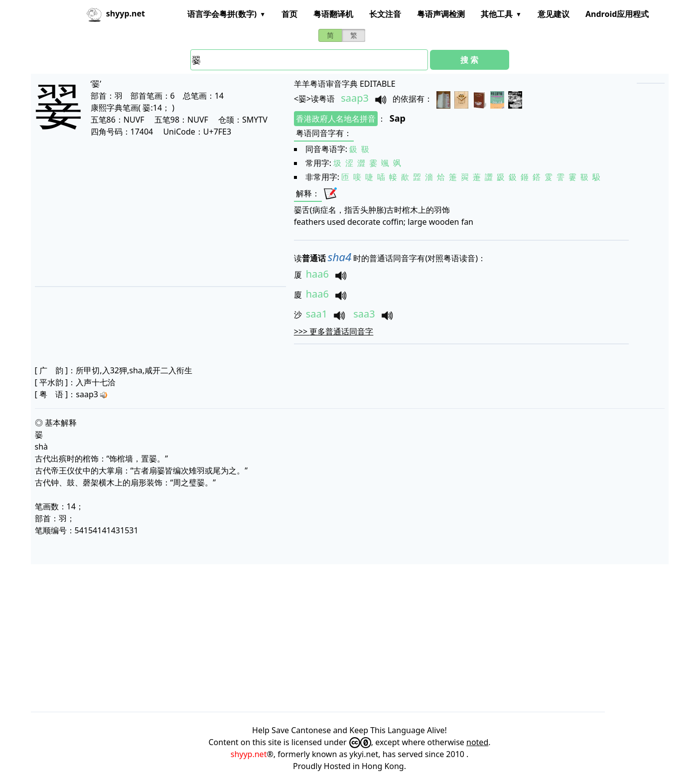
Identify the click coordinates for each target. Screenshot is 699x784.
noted (477, 742)
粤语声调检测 (441, 14)
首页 (289, 14)
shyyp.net (249, 754)
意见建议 (554, 14)
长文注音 (385, 14)
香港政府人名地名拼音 (336, 119)
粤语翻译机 (333, 14)
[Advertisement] (147, 211)
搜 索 (469, 60)
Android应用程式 (617, 14)
